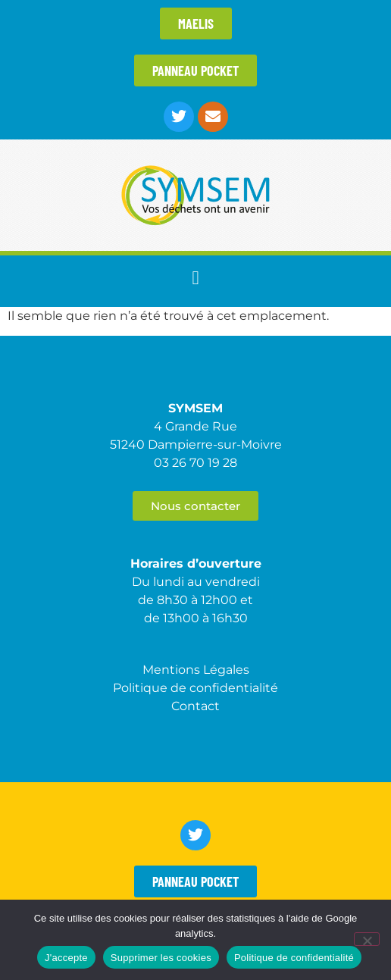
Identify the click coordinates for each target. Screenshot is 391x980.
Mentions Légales (196, 670)
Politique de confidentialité (294, 958)
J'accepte (66, 958)
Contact (195, 706)
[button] (195, 277)
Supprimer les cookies (161, 958)
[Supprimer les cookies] (367, 939)
